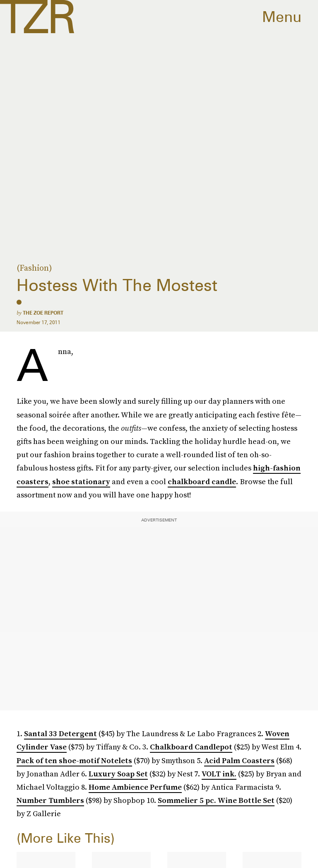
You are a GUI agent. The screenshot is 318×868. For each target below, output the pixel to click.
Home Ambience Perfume (135, 787)
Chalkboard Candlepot (191, 747)
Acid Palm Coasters (239, 760)
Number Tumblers (50, 800)
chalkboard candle (202, 481)
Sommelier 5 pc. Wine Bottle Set (216, 800)
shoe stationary (81, 481)
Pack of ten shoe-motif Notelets (74, 760)
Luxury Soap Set (118, 774)
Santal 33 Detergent (60, 733)
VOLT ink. (219, 774)
